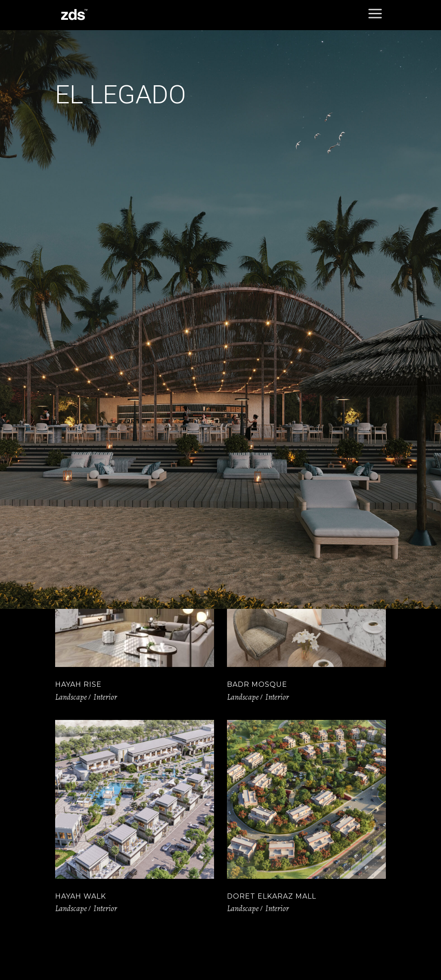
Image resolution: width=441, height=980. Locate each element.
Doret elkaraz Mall (272, 896)
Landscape (71, 697)
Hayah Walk (81, 896)
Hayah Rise (78, 684)
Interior (105, 697)
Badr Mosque (257, 684)
